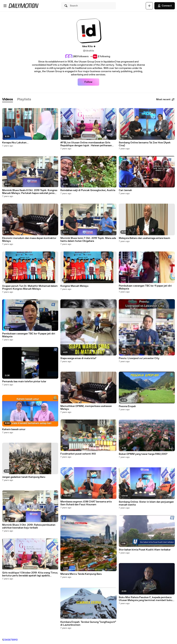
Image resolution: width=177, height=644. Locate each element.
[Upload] (149, 6)
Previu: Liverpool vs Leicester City (139, 358)
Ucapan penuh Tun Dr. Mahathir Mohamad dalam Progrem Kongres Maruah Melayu (30, 287)
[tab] (8, 100)
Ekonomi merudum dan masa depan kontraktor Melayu (29, 240)
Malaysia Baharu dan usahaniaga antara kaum (144, 238)
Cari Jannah (125, 190)
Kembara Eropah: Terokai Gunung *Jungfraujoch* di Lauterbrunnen (88, 623)
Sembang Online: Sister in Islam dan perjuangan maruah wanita (146, 503)
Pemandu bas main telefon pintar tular (24, 382)
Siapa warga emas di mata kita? (78, 358)
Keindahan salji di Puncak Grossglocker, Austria (88, 190)
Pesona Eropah (127, 406)
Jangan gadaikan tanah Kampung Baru (24, 477)
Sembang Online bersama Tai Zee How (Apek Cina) (145, 144)
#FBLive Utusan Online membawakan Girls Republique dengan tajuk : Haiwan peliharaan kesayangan (86, 144)
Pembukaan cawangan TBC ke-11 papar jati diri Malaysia (29, 335)
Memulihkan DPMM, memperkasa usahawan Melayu (86, 408)
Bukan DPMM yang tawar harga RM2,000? (143, 454)
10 (16, 640)
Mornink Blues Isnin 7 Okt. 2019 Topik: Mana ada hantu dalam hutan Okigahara (88, 240)
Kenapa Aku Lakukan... (15, 143)
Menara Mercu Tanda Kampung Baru (81, 574)
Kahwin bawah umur (14, 429)
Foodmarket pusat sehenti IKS (78, 454)
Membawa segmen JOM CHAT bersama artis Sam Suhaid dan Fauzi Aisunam (86, 503)
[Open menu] (5, 6)
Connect (165, 6)
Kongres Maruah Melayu (74, 286)
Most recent (165, 99)
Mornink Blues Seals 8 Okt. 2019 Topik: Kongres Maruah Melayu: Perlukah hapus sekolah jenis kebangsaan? (30, 192)
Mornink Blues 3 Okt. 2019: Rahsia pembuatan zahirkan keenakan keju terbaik (29, 526)
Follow (88, 82)
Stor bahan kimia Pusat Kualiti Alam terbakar (145, 550)
